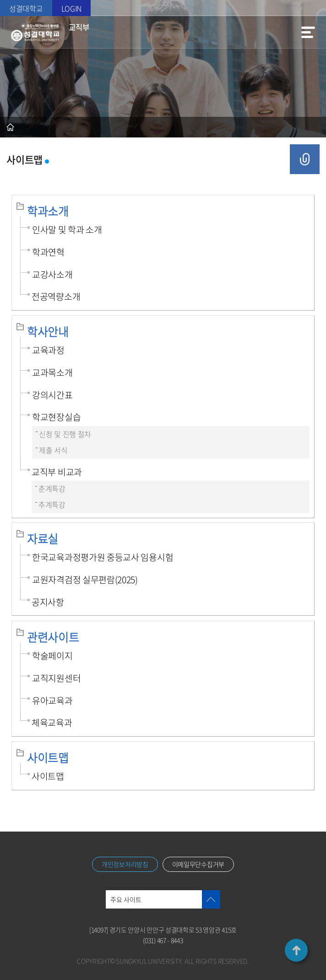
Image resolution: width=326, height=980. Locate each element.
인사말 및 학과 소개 (67, 230)
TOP (296, 950)
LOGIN (72, 8)
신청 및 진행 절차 (65, 434)
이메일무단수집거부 (198, 864)
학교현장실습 (56, 417)
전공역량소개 (56, 296)
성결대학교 (26, 8)
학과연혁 (48, 252)
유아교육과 (52, 701)
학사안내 (48, 331)
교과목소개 (52, 372)
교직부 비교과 (57, 472)
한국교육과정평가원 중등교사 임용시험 (103, 557)
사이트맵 (48, 758)
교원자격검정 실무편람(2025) (85, 580)
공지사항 (48, 602)
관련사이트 (53, 637)
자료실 (43, 539)
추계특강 (52, 505)
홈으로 (10, 127)
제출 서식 (53, 450)
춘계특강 (52, 489)
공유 (305, 159)
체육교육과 (52, 723)
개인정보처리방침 (125, 864)
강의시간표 (52, 395)
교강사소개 (52, 274)
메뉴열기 (308, 32)
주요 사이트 (126, 899)
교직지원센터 (56, 678)
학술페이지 (52, 656)
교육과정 (48, 350)
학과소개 (48, 211)
